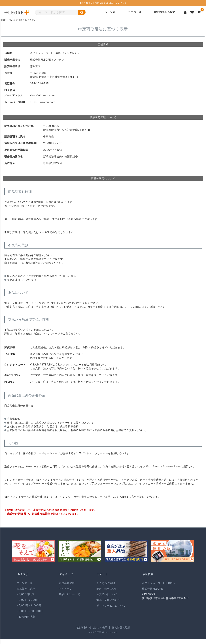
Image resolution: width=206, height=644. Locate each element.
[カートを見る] (199, 12)
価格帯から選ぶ (26, 589)
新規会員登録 (67, 583)
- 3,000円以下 (26, 594)
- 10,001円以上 (26, 617)
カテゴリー (24, 574)
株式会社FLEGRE (152, 589)
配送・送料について (108, 589)
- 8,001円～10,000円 (30, 611)
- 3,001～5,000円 (28, 600)
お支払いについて (107, 594)
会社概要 (148, 574)
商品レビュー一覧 (69, 594)
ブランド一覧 (25, 583)
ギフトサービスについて (111, 605)
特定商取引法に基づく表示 (92, 627)
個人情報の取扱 (121, 627)
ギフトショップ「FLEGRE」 (159, 583)
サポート (102, 574)
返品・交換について (108, 600)
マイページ (66, 574)
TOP (3, 20)
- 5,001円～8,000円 (29, 605)
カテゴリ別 (135, 12)
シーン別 (110, 12)
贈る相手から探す (165, 12)
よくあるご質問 (106, 583)
